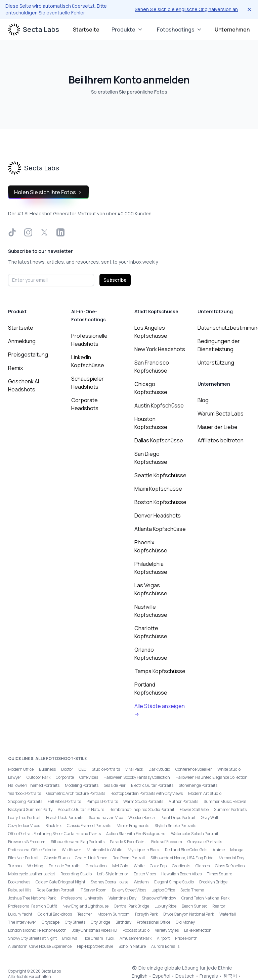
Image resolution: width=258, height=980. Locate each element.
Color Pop (158, 866)
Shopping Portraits (25, 801)
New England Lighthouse (85, 906)
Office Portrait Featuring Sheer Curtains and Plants (54, 834)
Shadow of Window (159, 898)
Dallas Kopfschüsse (159, 440)
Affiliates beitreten (221, 440)
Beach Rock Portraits (65, 818)
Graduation (96, 866)
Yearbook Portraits (25, 793)
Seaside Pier (115, 785)
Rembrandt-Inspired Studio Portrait (142, 809)
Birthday (123, 922)
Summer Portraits (230, 809)
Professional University (82, 898)
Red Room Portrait (129, 858)
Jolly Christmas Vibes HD (95, 930)
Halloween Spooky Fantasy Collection (137, 777)
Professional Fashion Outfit (33, 906)
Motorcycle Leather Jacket (32, 874)
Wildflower (72, 850)
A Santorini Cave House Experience (40, 946)
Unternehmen (232, 30)
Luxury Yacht (20, 914)
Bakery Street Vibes (129, 890)
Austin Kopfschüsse (159, 405)
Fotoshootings (180, 30)
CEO (82, 769)
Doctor (67, 769)
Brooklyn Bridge (213, 882)
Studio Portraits (106, 769)
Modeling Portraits (82, 785)
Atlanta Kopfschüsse (160, 529)
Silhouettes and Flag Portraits (78, 842)
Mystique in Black (144, 850)
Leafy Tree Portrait (24, 818)
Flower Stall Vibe (194, 809)
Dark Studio (159, 769)
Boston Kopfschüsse (160, 502)
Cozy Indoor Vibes (24, 826)
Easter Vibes (145, 874)
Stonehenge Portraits (198, 785)
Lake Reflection (198, 930)
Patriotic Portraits (64, 866)
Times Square (220, 874)
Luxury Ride (165, 906)
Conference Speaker (194, 769)
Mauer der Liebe (218, 427)
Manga (237, 850)
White (139, 866)
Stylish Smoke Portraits (175, 826)
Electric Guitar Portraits (152, 785)
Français (209, 976)
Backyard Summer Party (30, 809)
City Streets (75, 922)
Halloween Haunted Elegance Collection (211, 777)
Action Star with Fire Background (136, 834)
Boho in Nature (132, 946)
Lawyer (15, 777)
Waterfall (228, 914)
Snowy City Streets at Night (32, 938)
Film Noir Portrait (23, 858)
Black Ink (53, 826)
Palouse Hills (20, 890)
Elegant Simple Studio (174, 882)
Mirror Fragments (133, 826)
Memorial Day (231, 858)
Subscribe (115, 280)
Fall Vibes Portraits (64, 801)
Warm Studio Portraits (143, 801)
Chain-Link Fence (91, 858)
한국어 (230, 976)
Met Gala (120, 866)
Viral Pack (134, 769)
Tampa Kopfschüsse (160, 671)
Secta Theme (192, 890)
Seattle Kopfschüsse (160, 475)
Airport (163, 938)
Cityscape (51, 922)
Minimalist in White (104, 850)
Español (161, 976)
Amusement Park (136, 938)
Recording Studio (76, 874)
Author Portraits (183, 801)
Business (47, 769)
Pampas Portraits (102, 801)
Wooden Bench (142, 818)
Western (141, 882)
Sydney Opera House (110, 882)
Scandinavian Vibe (106, 818)
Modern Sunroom (114, 914)
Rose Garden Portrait (55, 890)
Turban (15, 866)
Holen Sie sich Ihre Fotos (48, 192)
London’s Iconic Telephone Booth (37, 930)
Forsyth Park (146, 914)
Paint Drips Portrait (178, 818)
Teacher (85, 914)
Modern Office (21, 769)
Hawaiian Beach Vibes (181, 874)
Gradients (181, 866)
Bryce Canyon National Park (189, 914)
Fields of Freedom (167, 842)
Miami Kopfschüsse (158, 489)
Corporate (65, 777)
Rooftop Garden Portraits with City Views (147, 793)
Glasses (203, 866)
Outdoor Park (38, 777)
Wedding (35, 866)
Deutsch (185, 976)
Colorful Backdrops (55, 914)
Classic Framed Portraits (89, 826)
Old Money (185, 922)
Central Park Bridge (132, 906)
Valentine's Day (122, 898)
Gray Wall (209, 818)
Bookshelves (19, 882)
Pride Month (186, 938)
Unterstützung (216, 363)
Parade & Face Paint (128, 842)
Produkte (127, 30)
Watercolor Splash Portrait (195, 834)
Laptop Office (163, 890)
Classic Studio (57, 858)
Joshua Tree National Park (32, 898)
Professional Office (154, 922)
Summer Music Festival (225, 801)
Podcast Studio (136, 930)
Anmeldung (22, 341)
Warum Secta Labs (221, 414)
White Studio (229, 769)
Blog (203, 400)
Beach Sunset (194, 906)
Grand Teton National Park (205, 898)
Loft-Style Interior (113, 874)
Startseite (86, 30)
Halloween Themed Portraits (34, 785)
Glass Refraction (230, 866)
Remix (15, 368)
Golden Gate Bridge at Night (60, 882)
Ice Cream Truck (100, 938)
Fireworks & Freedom (27, 842)
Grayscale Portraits (205, 842)
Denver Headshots (158, 515)
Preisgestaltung (28, 355)
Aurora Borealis (165, 946)
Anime (219, 850)
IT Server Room (93, 890)
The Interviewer (22, 922)
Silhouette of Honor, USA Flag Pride (182, 858)
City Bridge (100, 922)
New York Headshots (160, 349)
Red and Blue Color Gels (186, 850)
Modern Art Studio (205, 793)
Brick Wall (71, 938)
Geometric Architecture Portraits (76, 793)
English (140, 976)
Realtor (219, 906)
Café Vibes (89, 777)
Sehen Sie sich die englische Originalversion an (186, 9)
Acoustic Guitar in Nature (81, 809)
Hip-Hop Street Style (95, 946)
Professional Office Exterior (32, 850)
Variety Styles (167, 930)
